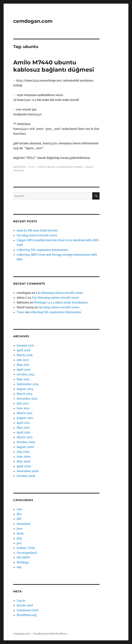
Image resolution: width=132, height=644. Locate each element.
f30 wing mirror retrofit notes (37, 235)
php (19, 538)
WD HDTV (23, 558)
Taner (21, 312)
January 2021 (25, 345)
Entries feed (25, 605)
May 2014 (23, 379)
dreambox (24, 524)
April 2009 (24, 466)
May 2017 (23, 365)
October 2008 (26, 476)
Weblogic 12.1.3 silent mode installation (61, 302)
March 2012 (25, 413)
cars (19, 509)
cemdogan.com (33, 21)
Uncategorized (27, 553)
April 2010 (23, 432)
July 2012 (23, 403)
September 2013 (28, 384)
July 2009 (23, 452)
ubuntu (51, 167)
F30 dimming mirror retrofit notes (59, 293)
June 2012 (23, 408)
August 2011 (25, 418)
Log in (21, 601)
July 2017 (23, 360)
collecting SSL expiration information (42, 250)
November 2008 (28, 471)
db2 (19, 514)
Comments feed (27, 610)
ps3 (19, 543)
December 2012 (27, 399)
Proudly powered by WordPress (50, 634)
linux (32, 167)
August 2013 (25, 389)
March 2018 (25, 355)
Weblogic (23, 562)
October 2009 (26, 442)
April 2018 (23, 350)
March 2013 (24, 394)
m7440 (42, 167)
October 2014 (26, 374)
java (19, 529)
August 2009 (25, 447)
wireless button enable (69, 167)
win (19, 567)
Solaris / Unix (26, 548)
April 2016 (24, 370)
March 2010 (25, 437)
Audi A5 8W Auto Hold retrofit (37, 230)
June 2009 (24, 457)
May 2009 (23, 461)
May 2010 (23, 428)
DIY (19, 519)
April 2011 (23, 423)
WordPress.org (27, 615)
